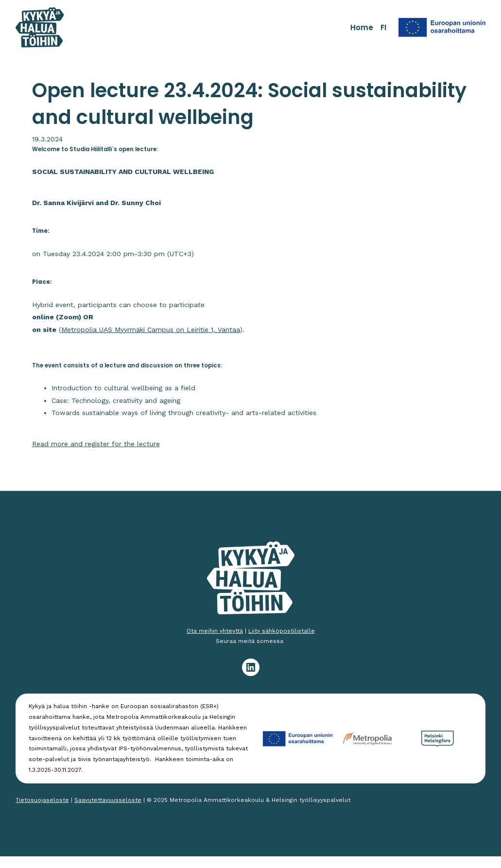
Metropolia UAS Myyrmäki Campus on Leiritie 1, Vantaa (151, 330)
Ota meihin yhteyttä (215, 631)
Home (362, 27)
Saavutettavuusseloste (108, 800)
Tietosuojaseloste (42, 800)
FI (383, 27)
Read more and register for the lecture (96, 444)
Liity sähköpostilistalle (282, 631)
